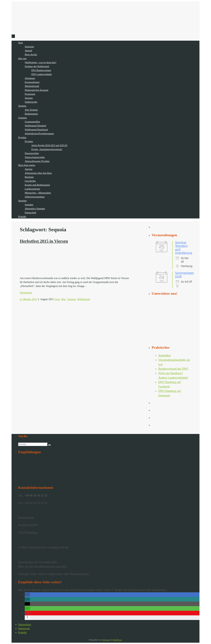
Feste (57, 299)
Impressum (24, 628)
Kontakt (22, 632)
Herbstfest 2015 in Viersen (44, 241)
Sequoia (72, 299)
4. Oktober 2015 (28, 299)
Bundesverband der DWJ (173, 369)
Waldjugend (83, 299)
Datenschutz (25, 624)
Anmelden (164, 355)
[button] (27, 595)
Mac (64, 299)
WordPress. (117, 640)
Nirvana (106, 640)
